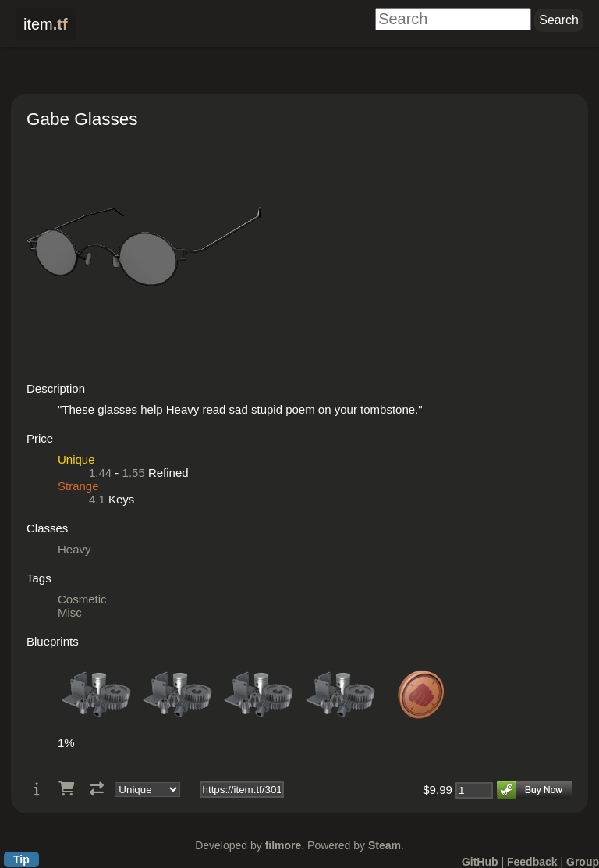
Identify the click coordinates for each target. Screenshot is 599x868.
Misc (70, 612)
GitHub (480, 862)
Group (583, 862)
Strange (78, 486)
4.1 (97, 499)
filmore (284, 845)
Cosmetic (82, 599)
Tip (21, 859)
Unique (76, 459)
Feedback (532, 862)
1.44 (100, 473)
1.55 (134, 473)
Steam (385, 845)
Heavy (74, 549)
